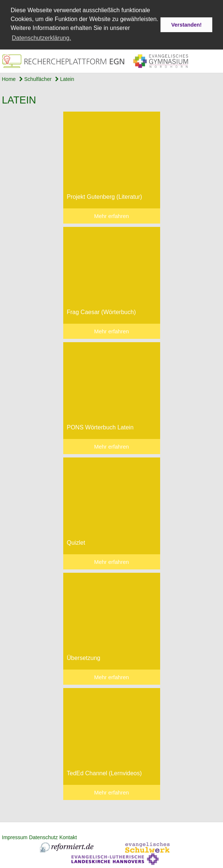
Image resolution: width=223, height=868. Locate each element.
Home (9, 79)
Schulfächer (36, 79)
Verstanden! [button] (186, 25)
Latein (65, 79)
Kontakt (68, 837)
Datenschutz (43, 837)
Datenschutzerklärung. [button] (41, 38)
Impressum (15, 837)
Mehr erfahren (111, 216)
